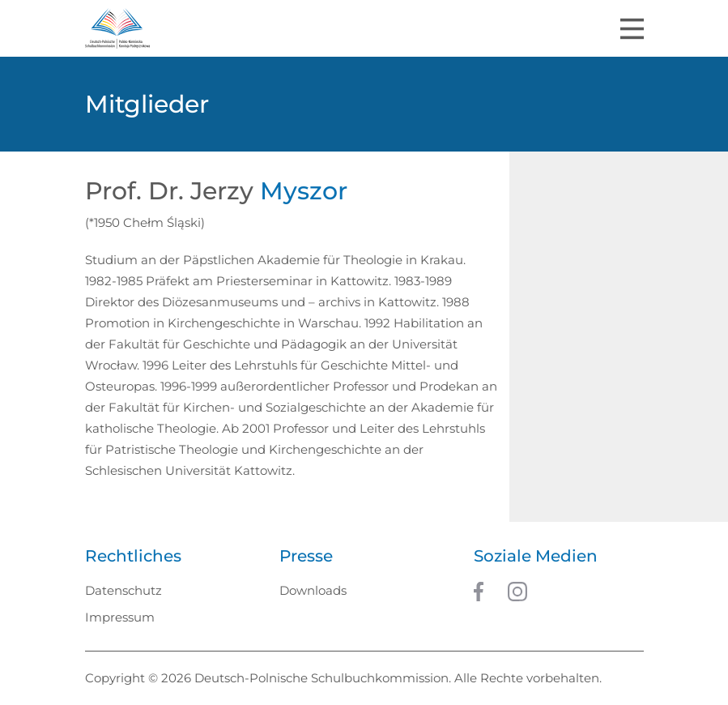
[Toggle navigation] (632, 29)
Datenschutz (123, 590)
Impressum (120, 617)
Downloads (313, 590)
